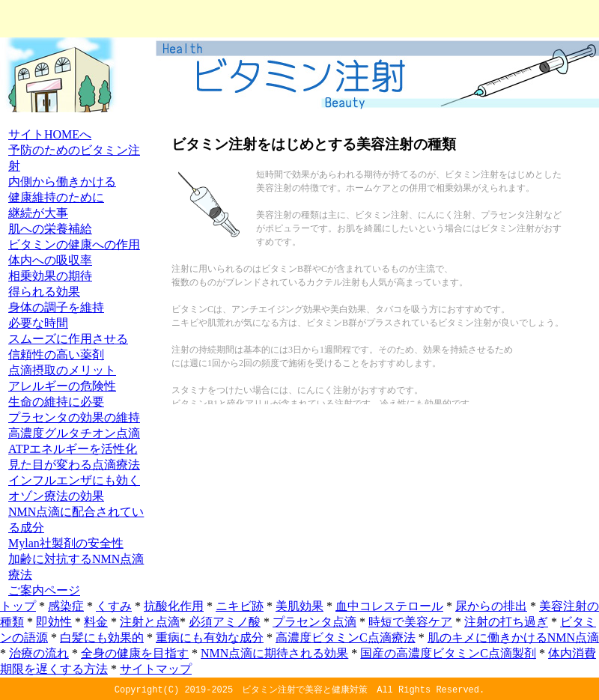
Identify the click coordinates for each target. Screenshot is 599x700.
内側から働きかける (62, 182)
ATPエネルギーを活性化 (73, 449)
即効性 (54, 622)
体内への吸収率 (50, 260)
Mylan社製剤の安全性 (66, 543)
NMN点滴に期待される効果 (274, 653)
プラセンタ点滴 (314, 622)
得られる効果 (44, 292)
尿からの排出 (491, 606)
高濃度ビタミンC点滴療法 (346, 637)
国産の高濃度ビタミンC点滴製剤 (448, 653)
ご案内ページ (44, 590)
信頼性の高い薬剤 (56, 354)
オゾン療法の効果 (56, 496)
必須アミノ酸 (225, 622)
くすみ (114, 606)
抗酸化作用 (174, 606)
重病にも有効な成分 (210, 637)
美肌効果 (299, 606)
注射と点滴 (150, 622)
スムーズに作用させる (68, 339)
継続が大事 (38, 213)
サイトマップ (156, 669)
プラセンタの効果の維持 (74, 417)
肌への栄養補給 (50, 229)
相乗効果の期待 (50, 276)
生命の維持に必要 (56, 402)
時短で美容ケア (410, 622)
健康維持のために (56, 197)
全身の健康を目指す (135, 653)
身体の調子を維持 (56, 307)
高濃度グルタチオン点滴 (74, 433)
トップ (18, 606)
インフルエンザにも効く (74, 480)
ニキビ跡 (240, 606)
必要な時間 (38, 323)
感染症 (66, 606)
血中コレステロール (389, 606)
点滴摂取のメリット (62, 370)
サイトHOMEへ (50, 134)
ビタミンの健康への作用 (74, 244)
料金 (96, 622)
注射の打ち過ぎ (506, 622)
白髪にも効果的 (102, 637)
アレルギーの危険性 (62, 386)
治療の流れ (39, 653)
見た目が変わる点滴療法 (74, 465)
